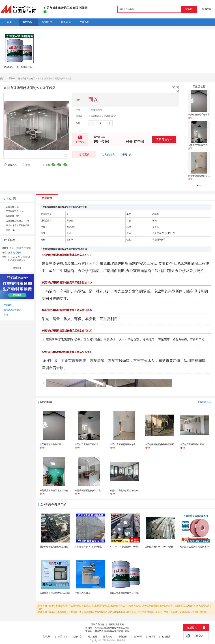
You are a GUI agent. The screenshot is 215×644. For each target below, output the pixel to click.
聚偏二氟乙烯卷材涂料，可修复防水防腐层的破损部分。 (137, 593)
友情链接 (166, 637)
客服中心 (77, 637)
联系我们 (62, 637)
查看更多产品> (205, 402)
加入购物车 (108, 155)
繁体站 (152, 637)
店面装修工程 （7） (15, 207)
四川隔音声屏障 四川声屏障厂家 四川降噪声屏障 (98, 547)
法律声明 (138, 637)
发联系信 (84, 155)
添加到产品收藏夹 (12, 310)
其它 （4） (11, 230)
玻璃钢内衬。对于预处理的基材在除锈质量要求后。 (29, 67)
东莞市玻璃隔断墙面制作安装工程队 (112, 628)
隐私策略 (108, 637)
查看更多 (17, 268)
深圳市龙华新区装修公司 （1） (21, 225)
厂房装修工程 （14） (16, 211)
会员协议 (123, 637)
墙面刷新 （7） (13, 216)
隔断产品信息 (98, 624)
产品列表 (11, 79)
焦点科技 (111, 640)
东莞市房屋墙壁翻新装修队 (201, 176)
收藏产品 (10, 165)
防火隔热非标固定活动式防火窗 (55, 593)
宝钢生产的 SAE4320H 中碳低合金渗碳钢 (165, 547)
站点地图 (93, 637)
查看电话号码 (164, 139)
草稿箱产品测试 (82, 593)
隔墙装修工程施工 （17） (18, 221)
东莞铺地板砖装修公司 (199, 115)
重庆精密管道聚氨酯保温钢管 (54, 547)
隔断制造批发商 (116, 624)
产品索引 (8, 305)
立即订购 (126, 155)
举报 (26, 165)
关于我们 (47, 637)
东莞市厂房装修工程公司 (200, 145)
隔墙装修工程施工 (26, 79)
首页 (2, 79)
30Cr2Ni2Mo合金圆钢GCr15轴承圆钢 (127, 547)
